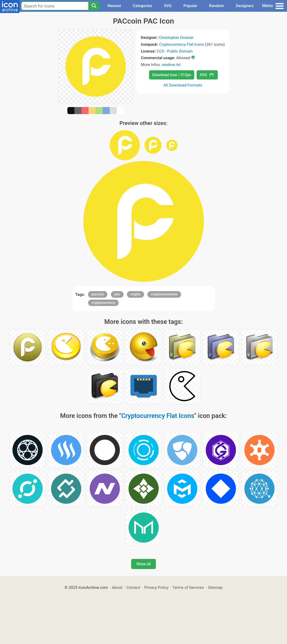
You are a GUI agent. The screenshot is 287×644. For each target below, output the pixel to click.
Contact (133, 587)
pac (117, 294)
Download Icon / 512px (172, 75)
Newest (114, 6)
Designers (245, 6)
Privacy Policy (156, 587)
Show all (143, 564)
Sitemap (215, 587)
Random (216, 6)
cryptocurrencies (164, 294)
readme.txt (171, 65)
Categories (143, 6)
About (117, 587)
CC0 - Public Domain (175, 51)
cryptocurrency (103, 303)
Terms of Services (188, 587)
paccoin (98, 294)
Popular (190, 6)
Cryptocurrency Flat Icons (182, 44)
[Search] (94, 6)
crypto (135, 294)
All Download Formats (183, 85)
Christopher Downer (176, 37)
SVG (168, 6)
